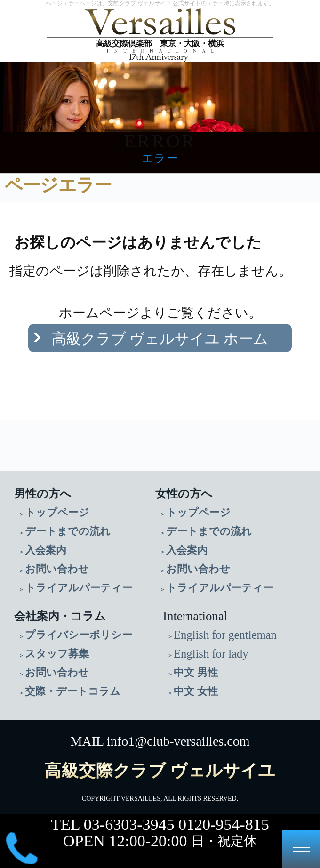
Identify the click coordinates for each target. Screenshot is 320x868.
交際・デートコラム (73, 691)
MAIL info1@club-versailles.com (160, 741)
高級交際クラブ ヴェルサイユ (160, 771)
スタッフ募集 (57, 654)
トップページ (57, 512)
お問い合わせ (57, 569)
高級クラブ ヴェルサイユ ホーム (160, 339)
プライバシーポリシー (79, 635)
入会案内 (46, 550)
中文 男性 (196, 672)
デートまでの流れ (68, 531)
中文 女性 (196, 691)
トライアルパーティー (79, 588)
